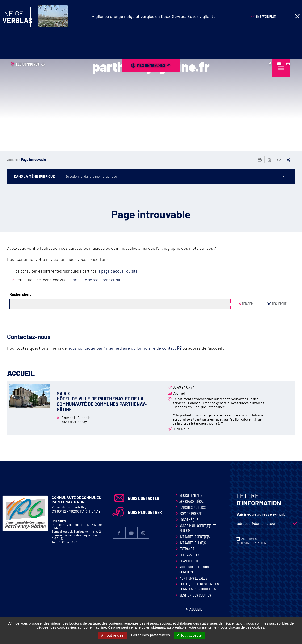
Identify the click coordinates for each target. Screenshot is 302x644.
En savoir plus (266, 16)
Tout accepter (190, 635)
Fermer (297, 16)
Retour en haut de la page (288, 461)
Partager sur (289, 160)
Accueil (12, 160)
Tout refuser (113, 635)
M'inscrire (295, 524)
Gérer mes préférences (150, 635)
